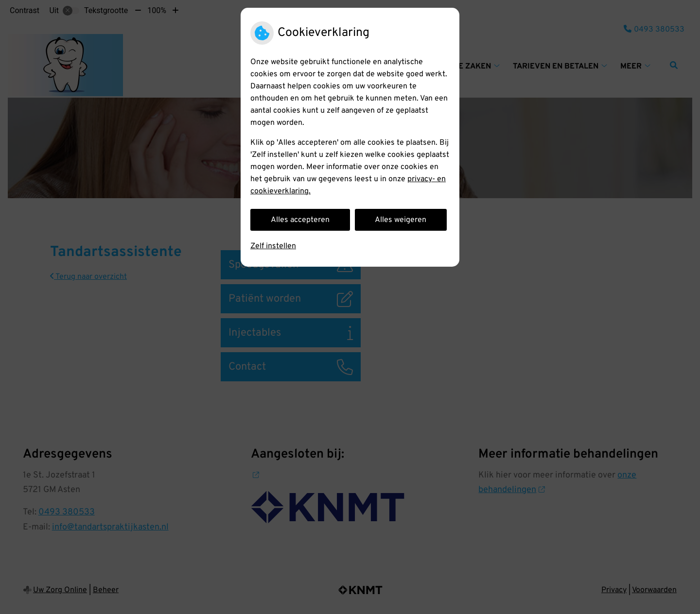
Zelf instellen (273, 246)
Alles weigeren (401, 220)
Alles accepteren (300, 220)
